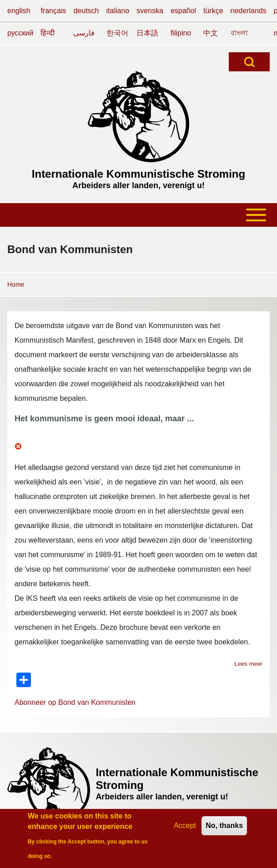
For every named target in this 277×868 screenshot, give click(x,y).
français (53, 11)
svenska (150, 11)
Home (16, 284)
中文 (211, 33)
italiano (118, 11)
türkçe (213, 11)
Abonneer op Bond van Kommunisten (75, 702)
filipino (181, 33)
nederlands (249, 11)
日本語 (147, 33)
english (19, 11)
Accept (185, 829)
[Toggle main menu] (138, 215)
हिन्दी (48, 33)
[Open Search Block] (249, 62)
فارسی (84, 33)
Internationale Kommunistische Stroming (138, 174)
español (183, 11)
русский (20, 33)
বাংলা (239, 33)
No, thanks (224, 829)
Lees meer (249, 664)
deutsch (86, 11)
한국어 (117, 33)
